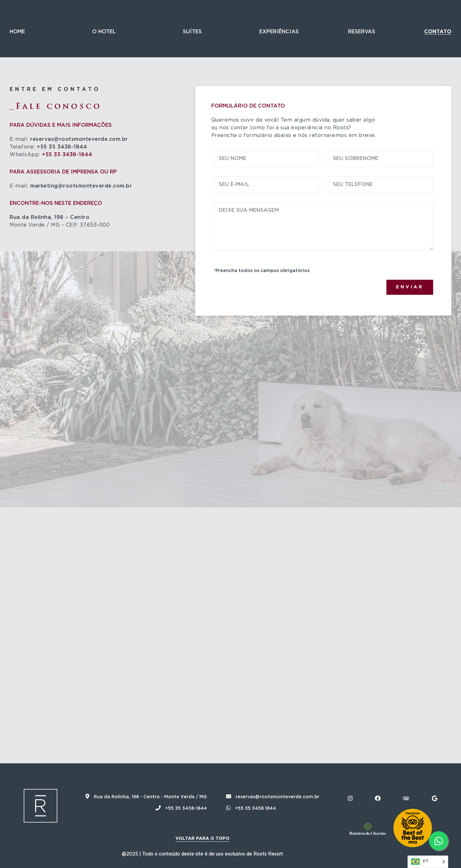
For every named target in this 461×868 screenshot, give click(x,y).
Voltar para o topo (202, 839)
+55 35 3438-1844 (67, 155)
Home (17, 32)
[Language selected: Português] (428, 862)
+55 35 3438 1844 (251, 808)
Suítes (192, 32)
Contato (438, 32)
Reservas (362, 32)
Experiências (279, 32)
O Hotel (104, 32)
